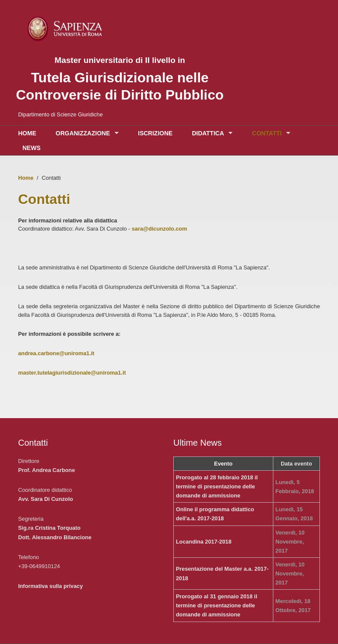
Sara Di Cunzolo (52, 499)
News (31, 148)
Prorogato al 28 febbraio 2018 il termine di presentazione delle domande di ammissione (217, 486)
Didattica (210, 133)
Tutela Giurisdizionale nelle (120, 78)
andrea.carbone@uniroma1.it (56, 353)
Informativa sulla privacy (50, 586)
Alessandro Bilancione (62, 537)
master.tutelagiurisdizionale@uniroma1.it (72, 373)
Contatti (269, 133)
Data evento (296, 464)
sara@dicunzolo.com (159, 229)
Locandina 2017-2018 (204, 542)
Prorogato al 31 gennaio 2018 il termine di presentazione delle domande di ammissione (216, 605)
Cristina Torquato (58, 528)
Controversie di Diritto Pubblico (120, 95)
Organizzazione (85, 133)
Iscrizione (155, 133)
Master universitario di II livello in (120, 60)
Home (27, 133)
